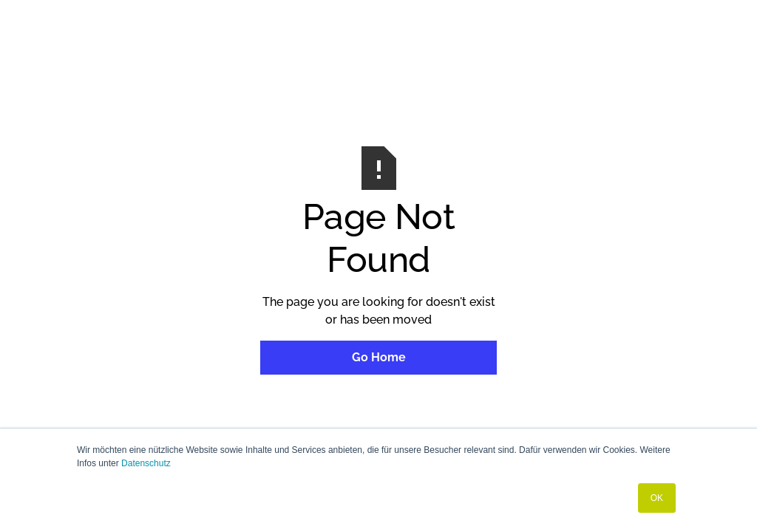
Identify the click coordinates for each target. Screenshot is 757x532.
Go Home (379, 357)
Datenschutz (146, 463)
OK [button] (657, 498)
